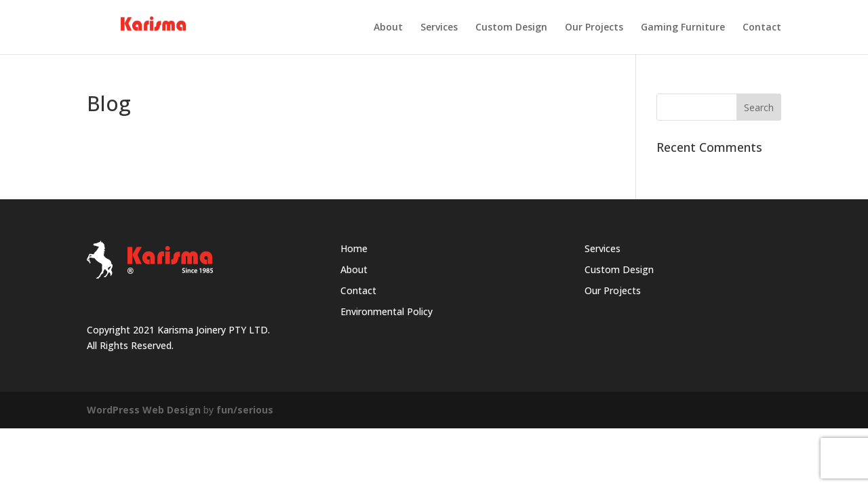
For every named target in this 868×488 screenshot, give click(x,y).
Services (439, 28)
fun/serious (245, 410)
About (388, 28)
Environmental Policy (387, 311)
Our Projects (594, 28)
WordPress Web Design (144, 410)
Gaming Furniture (683, 28)
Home (354, 248)
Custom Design (511, 28)
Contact (762, 28)
